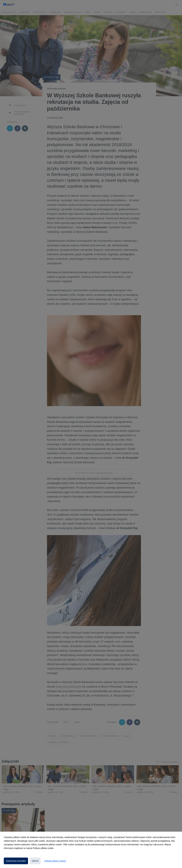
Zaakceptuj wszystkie (16, 861)
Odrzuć (35, 861)
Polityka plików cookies (55, 861)
